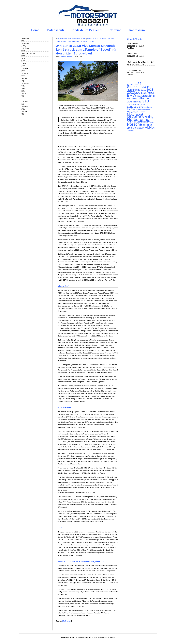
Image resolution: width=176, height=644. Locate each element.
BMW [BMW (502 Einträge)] (132, 95)
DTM (23, 58)
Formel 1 (25, 68)
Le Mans (25, 73)
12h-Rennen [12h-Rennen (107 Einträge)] (132, 84)
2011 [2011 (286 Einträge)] (150, 90)
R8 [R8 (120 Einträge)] (144, 125)
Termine (116, 30)
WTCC (24, 94)
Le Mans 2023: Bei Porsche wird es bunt (72, 39)
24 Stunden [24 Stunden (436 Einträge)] (134, 85)
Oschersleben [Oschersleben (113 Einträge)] (142, 122)
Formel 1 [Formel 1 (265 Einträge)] (146, 98)
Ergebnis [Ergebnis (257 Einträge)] (149, 96)
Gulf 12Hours (133, 44)
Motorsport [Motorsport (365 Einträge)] (135, 114)
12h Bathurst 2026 (135, 70)
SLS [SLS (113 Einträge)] (129, 128)
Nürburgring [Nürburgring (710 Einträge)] (138, 119)
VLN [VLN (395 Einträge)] (148, 127)
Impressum (137, 30)
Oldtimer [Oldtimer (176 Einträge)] (132, 122)
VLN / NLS (25, 83)
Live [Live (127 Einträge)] (140, 110)
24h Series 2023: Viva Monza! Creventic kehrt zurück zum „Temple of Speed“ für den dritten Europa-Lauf (86, 50)
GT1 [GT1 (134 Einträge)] (139, 102)
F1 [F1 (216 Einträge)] (129, 98)
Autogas (25, 112)
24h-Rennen (26, 48)
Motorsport (25, 43)
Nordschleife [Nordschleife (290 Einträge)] (136, 117)
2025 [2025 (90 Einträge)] (144, 93)
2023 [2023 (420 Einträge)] (131, 92)
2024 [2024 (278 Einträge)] (139, 93)
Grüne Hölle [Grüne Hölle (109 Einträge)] (132, 102)
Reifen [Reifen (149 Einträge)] (149, 125)
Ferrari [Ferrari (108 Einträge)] (133, 99)
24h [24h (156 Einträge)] (143, 87)
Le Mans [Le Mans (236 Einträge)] (132, 109)
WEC (24, 88)
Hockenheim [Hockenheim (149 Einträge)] (133, 104)
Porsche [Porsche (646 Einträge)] (135, 124)
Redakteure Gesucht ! (87, 30)
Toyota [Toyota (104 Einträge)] (139, 128)
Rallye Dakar (132, 54)
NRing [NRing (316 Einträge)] (149, 117)
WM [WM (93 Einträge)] (153, 128)
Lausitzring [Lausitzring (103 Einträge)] (148, 107)
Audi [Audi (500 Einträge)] (150, 92)
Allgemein (25, 38)
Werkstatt (25, 107)
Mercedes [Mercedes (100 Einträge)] (146, 110)
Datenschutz (56, 30)
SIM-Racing (26, 78)
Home (35, 30)
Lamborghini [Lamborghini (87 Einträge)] (144, 104)
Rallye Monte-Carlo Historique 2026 (141, 62)
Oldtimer (25, 102)
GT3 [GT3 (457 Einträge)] (145, 101)
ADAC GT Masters (28, 53)
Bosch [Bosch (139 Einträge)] (140, 96)
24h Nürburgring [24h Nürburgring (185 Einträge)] (138, 88)
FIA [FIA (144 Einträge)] (138, 99)
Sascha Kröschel (66, 57)
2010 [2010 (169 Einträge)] (143, 90)
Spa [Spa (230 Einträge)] (133, 128)
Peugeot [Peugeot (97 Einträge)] (152, 122)
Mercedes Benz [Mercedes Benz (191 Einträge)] (136, 112)
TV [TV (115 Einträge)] (143, 128)
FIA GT (24, 63)
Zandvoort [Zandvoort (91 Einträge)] (131, 130)
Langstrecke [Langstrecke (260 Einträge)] (135, 107)
